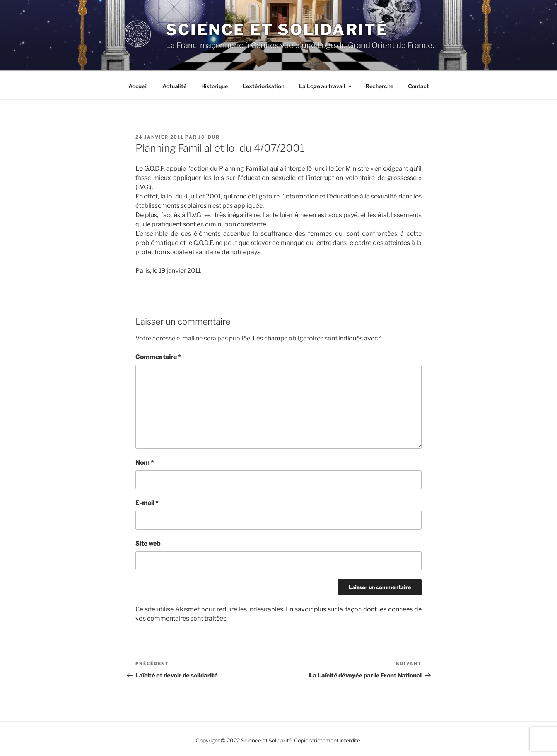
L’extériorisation (263, 85)
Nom (145, 461)
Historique (214, 85)
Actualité (174, 85)
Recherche (379, 85)
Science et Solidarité (277, 30)
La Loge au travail (326, 85)
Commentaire (158, 356)
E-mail (147, 502)
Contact (419, 85)
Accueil (138, 85)
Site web (148, 542)
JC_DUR (209, 136)
